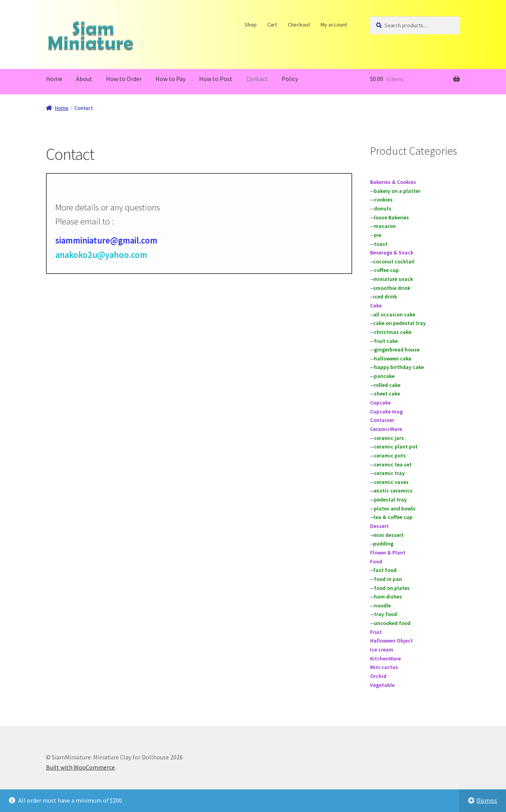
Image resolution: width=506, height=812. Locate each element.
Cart (272, 25)
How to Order (124, 79)
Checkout (299, 25)
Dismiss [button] (487, 800)
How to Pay (170, 79)
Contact (257, 79)
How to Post (216, 79)
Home (54, 79)
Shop (251, 25)
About (84, 79)
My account (334, 25)
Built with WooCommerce (80, 767)
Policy (290, 79)
